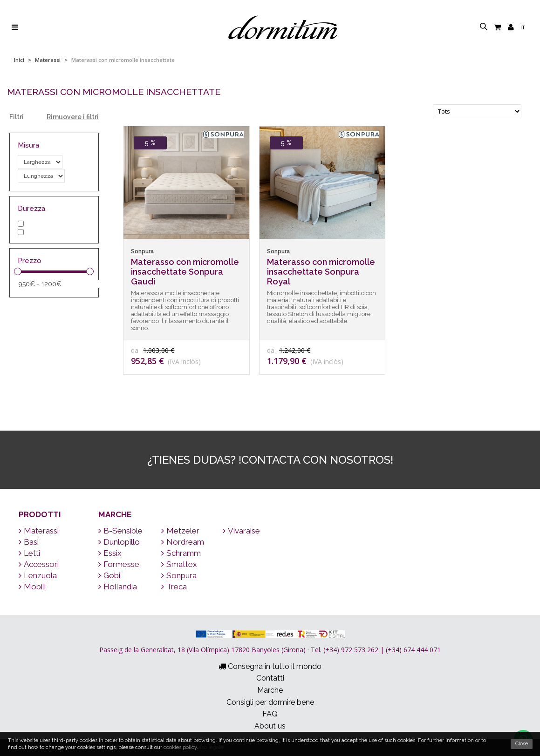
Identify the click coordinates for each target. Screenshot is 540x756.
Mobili (32, 587)
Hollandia (118, 587)
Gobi (109, 575)
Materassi (48, 60)
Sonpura (179, 575)
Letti (29, 553)
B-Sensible (120, 531)
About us (270, 726)
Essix (110, 553)
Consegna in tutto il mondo (270, 666)
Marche (115, 514)
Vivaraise (241, 531)
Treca (174, 587)
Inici (19, 60)
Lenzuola (38, 575)
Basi (29, 542)
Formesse (119, 564)
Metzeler (180, 531)
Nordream (183, 542)
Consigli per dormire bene (270, 702)
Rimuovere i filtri (73, 117)
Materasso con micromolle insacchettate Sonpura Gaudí (185, 272)
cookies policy (180, 747)
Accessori (39, 564)
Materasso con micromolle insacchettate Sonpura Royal (321, 272)
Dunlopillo (119, 542)
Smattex (179, 564)
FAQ (270, 714)
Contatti (270, 678)
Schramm (181, 553)
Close (522, 744)
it (523, 27)
